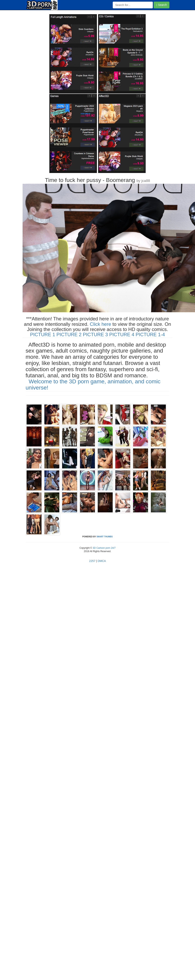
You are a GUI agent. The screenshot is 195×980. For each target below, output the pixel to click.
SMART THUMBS (105, 537)
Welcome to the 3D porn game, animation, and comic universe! (93, 385)
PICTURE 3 (95, 334)
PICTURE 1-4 (150, 334)
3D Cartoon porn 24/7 (104, 548)
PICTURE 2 (69, 334)
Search (162, 5)
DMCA (102, 561)
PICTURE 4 (122, 334)
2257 (92, 561)
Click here (100, 324)
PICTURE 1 (43, 334)
